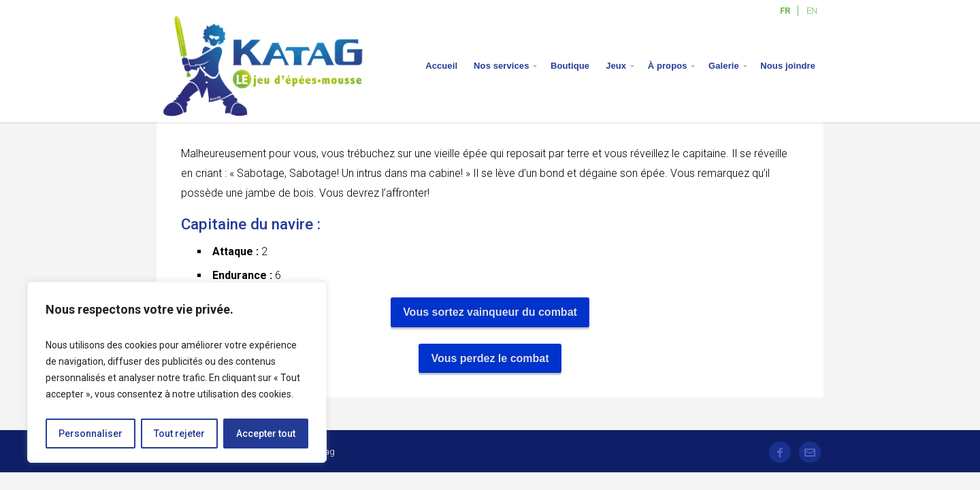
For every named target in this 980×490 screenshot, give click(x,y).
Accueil (441, 66)
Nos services (501, 66)
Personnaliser (91, 434)
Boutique (570, 66)
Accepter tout (266, 434)
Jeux (616, 66)
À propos (668, 66)
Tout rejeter (179, 434)
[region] (177, 372)
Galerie (724, 66)
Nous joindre (788, 66)
